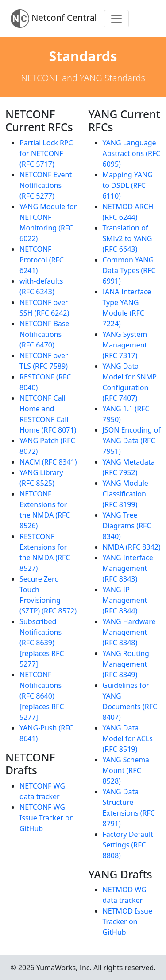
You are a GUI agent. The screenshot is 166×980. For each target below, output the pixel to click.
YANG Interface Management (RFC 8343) (128, 568)
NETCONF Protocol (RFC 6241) (42, 260)
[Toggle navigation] (116, 19)
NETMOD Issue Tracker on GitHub (127, 921)
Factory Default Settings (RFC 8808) (128, 845)
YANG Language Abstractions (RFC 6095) (132, 153)
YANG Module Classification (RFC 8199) (125, 494)
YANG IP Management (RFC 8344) (125, 600)
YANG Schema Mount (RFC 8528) (126, 770)
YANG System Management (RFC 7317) (125, 345)
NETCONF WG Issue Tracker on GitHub (47, 818)
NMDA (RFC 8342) (132, 547)
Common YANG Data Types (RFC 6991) (129, 270)
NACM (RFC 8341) (48, 462)
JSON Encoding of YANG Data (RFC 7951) (132, 441)
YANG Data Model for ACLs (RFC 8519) (128, 738)
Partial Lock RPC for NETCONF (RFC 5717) (46, 153)
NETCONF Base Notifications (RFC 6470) (44, 334)
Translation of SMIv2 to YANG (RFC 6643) (127, 238)
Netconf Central (54, 19)
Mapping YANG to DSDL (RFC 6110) (128, 185)
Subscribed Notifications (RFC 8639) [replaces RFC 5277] (42, 643)
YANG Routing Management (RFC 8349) (126, 664)
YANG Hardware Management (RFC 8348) (129, 632)
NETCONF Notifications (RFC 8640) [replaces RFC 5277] (42, 696)
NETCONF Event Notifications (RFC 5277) (46, 185)
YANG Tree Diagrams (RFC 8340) (127, 526)
